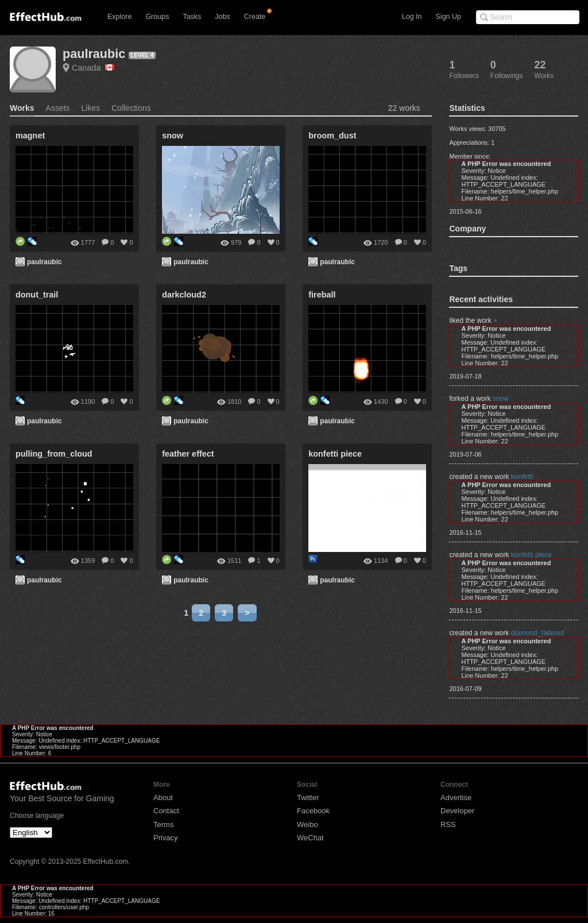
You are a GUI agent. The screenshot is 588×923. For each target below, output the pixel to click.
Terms (163, 824)
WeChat (310, 838)
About (163, 798)
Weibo (307, 824)
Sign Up (448, 17)
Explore (119, 17)
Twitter (308, 798)
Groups (157, 17)
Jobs (222, 17)
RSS (448, 824)
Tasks (192, 17)
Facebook (313, 811)
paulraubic (94, 54)
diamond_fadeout (538, 633)
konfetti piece (531, 555)
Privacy (166, 838)
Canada (93, 68)
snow (501, 399)
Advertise (456, 798)
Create (255, 17)
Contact (166, 811)
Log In (412, 17)
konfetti (522, 477)
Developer (457, 811)
